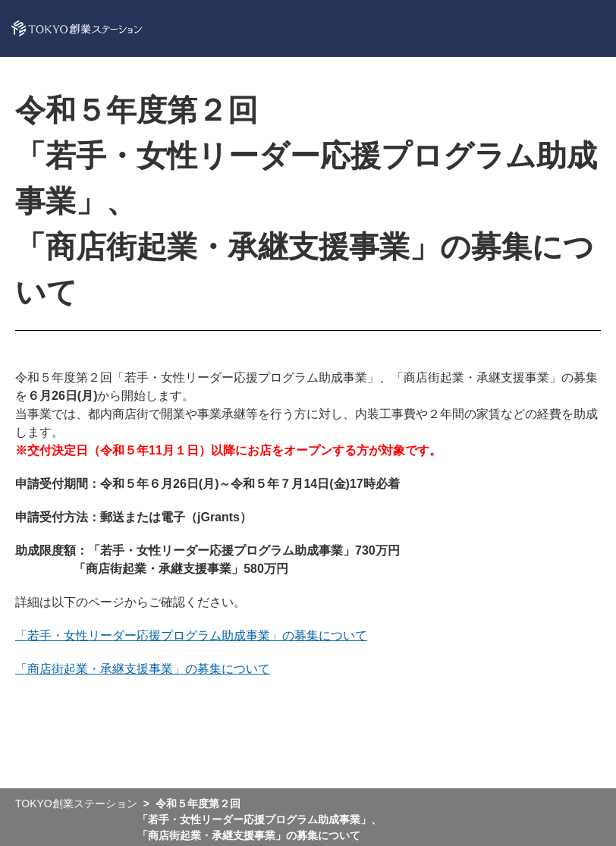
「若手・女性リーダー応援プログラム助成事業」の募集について (191, 635)
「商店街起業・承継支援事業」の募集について (143, 669)
